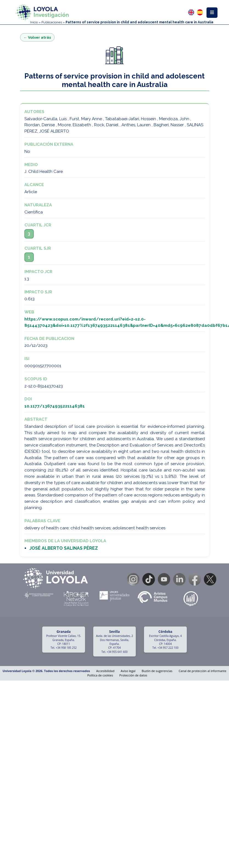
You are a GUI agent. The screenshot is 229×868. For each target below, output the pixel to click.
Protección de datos (133, 675)
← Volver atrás (37, 37)
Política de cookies (100, 675)
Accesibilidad (105, 671)
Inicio (34, 22)
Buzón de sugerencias (157, 671)
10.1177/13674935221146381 (55, 406)
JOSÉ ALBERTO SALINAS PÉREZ (64, 548)
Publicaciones (52, 22)
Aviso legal (128, 671)
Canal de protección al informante (202, 671)
